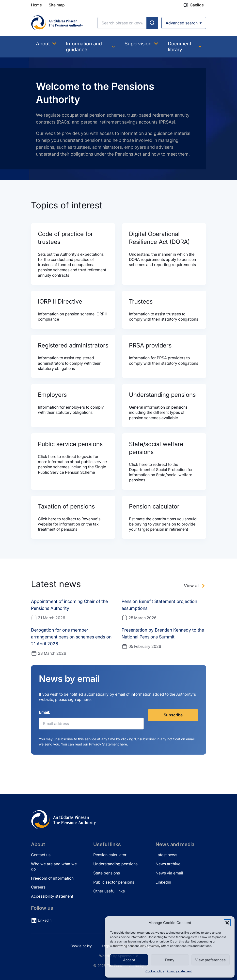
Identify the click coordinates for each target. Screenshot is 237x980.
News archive (168, 864)
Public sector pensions (114, 882)
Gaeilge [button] (197, 5)
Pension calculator (110, 855)
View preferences (210, 960)
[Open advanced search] (184, 23)
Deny (170, 960)
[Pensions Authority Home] (57, 23)
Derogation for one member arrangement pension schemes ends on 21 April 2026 (71, 637)
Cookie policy (155, 971)
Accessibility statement (52, 896)
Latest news (166, 855)
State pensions (107, 873)
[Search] (122, 23)
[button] (227, 923)
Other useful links (109, 891)
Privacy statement (179, 971)
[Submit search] (152, 23)
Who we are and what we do (54, 866)
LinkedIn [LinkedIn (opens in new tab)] (45, 920)
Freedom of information (52, 878)
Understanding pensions (115, 864)
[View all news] (195, 586)
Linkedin (163, 882)
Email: (45, 712)
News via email (169, 873)
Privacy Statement (104, 744)
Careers (38, 887)
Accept (129, 960)
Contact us (41, 855)
